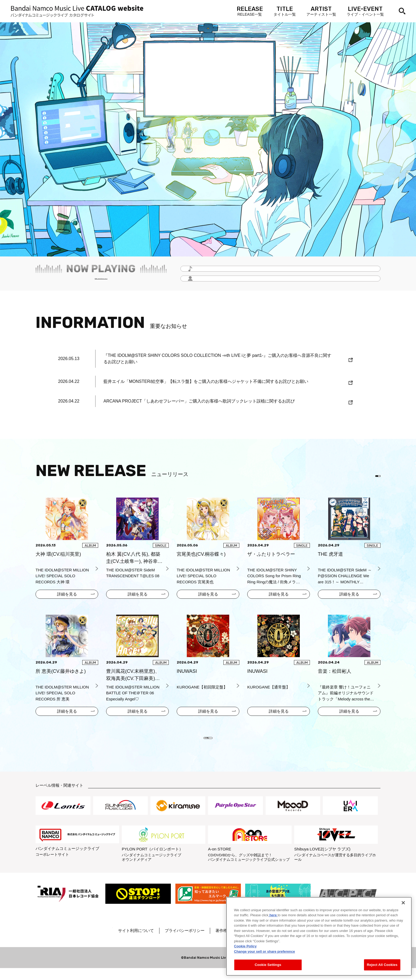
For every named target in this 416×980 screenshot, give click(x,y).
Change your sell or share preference (265, 951)
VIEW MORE (208, 746)
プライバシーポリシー (202, 942)
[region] (319, 936)
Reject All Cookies (382, 965)
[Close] (403, 903)
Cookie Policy (245, 946)
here (273, 915)
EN (372, 478)
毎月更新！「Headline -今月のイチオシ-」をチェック (101, 282)
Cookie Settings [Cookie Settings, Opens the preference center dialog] (268, 965)
